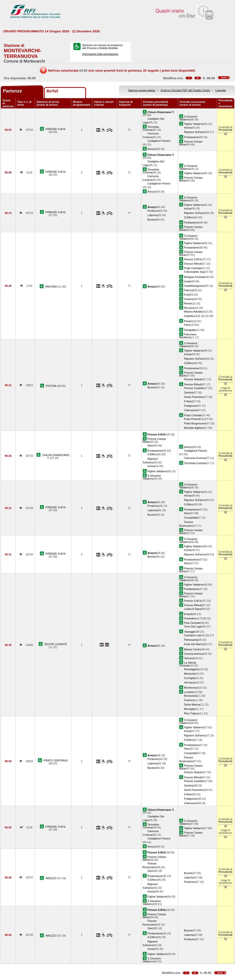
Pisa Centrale (192, 623)
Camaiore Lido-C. (195, 635)
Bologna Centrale (195, 277)
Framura (189, 700)
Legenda (221, 90)
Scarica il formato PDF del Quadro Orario (185, 90)
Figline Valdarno (194, 124)
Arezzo (152, 149)
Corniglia (189, 678)
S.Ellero (189, 217)
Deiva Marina (192, 705)
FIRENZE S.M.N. (56, 129)
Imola (187, 281)
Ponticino (153, 211)
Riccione (189, 308)
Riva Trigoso (192, 713)
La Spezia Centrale (188, 664)
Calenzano (191, 410)
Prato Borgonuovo (195, 423)
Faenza (189, 290)
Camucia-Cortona (195, 458)
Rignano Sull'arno (195, 132)
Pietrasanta (191, 640)
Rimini (188, 303)
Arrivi (52, 91)
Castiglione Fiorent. (159, 141)
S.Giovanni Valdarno (188, 118)
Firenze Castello (194, 388)
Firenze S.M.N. (193, 259)
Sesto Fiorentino (194, 397)
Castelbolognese (194, 286)
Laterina (153, 215)
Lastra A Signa (193, 609)
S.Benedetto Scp (194, 272)
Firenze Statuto (193, 379)
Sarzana (189, 658)
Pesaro (188, 321)
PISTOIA (51, 386)
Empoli (188, 614)
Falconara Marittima (188, 336)
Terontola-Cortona (151, 128)
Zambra (189, 392)
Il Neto (188, 401)
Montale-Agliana (194, 428)
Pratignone (191, 406)
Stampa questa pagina (142, 90)
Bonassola (190, 696)
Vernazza (190, 682)
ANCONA (51, 287)
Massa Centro (193, 649)
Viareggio (190, 632)
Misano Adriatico (194, 312)
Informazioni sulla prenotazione (100, 54)
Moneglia (190, 709)
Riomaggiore (192, 669)
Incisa (188, 128)
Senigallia (190, 330)
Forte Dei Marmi (194, 644)
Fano (187, 325)
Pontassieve (191, 137)
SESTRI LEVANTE (56, 644)
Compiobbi (191, 518)
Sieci (151, 445)
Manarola (190, 674)
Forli (187, 295)
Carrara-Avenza (194, 654)
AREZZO (51, 878)
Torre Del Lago (193, 627)
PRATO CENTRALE (56, 760)
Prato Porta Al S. (194, 419)
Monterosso (191, 688)
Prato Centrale (193, 268)
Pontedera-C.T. (193, 618)
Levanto (189, 692)
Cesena (189, 299)
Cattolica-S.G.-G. (194, 316)
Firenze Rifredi (193, 264)
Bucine (152, 220)
